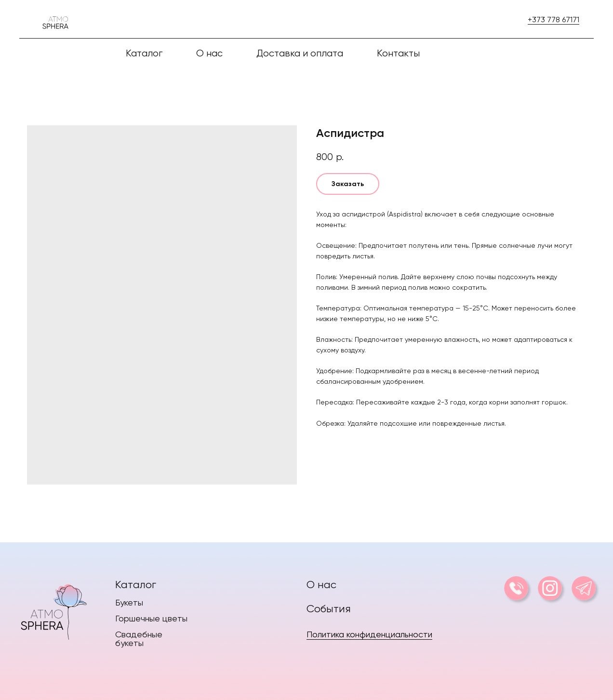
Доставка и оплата (300, 53)
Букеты (129, 602)
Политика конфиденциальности (369, 634)
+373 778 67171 (553, 20)
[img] (53, 610)
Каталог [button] (144, 53)
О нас (209, 53)
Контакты (398, 53)
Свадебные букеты (139, 639)
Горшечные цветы (151, 618)
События (329, 609)
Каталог (136, 585)
